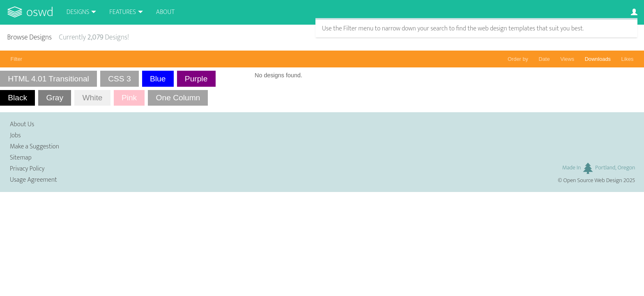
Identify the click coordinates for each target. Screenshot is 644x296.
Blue (158, 79)
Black (17, 98)
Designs (78, 12)
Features (123, 12)
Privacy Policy (27, 169)
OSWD (40, 12)
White (92, 98)
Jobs (15, 135)
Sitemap (21, 158)
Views (567, 59)
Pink (129, 98)
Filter (16, 59)
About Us (22, 124)
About (165, 12)
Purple (196, 79)
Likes (628, 59)
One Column (178, 98)
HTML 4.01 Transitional (48, 79)
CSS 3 (119, 79)
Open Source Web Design (593, 180)
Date (544, 59)
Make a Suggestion (34, 147)
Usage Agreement (33, 180)
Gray (55, 98)
